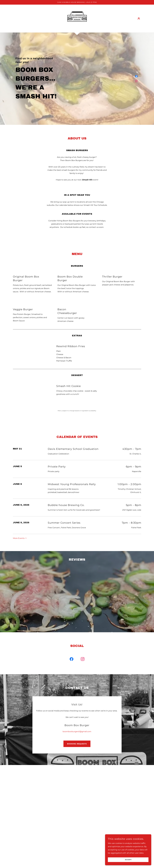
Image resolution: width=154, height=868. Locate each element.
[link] (77, 18)
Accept (128, 860)
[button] (139, 18)
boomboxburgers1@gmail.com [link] (77, 680)
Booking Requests (77, 692)
